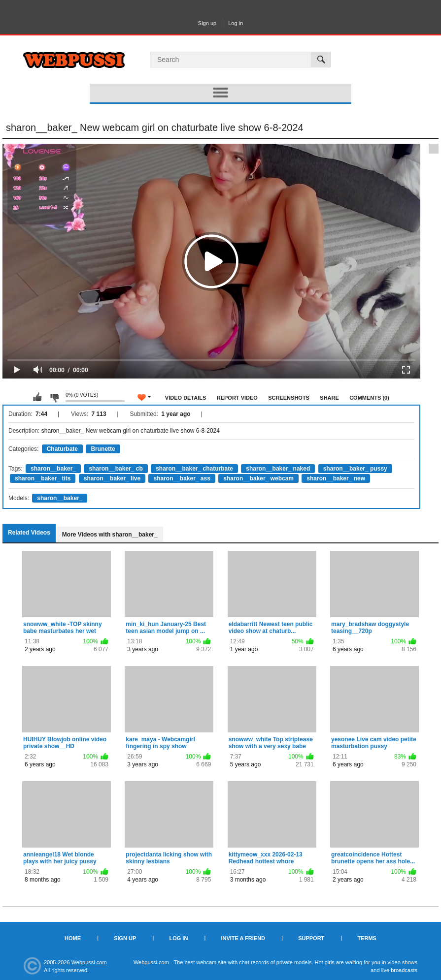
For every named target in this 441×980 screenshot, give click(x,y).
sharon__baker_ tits (43, 478)
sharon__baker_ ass (182, 478)
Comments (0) (369, 398)
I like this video (37, 397)
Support (311, 938)
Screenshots (289, 398)
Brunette (103, 449)
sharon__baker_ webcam (258, 478)
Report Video (237, 398)
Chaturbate (62, 449)
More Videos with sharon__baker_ (110, 535)
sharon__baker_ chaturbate (194, 469)
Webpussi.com (89, 962)
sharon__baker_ (53, 469)
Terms (367, 938)
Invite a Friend (243, 938)
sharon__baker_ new (336, 478)
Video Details (186, 398)
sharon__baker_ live (112, 478)
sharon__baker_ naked (278, 469)
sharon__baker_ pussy (355, 469)
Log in (236, 23)
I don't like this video (54, 397)
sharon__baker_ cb (116, 469)
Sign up (207, 23)
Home (73, 938)
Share (329, 398)
